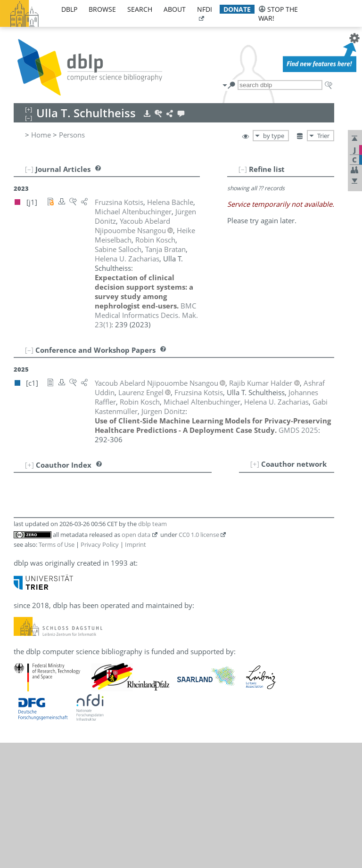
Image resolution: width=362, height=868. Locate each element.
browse (102, 9)
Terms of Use (57, 544)
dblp (69, 9)
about (175, 9)
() (146, 315)
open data (136, 535)
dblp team (152, 524)
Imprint (136, 544)
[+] (255, 464)
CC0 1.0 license (199, 535)
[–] (243, 169)
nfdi (205, 9)
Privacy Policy (100, 544)
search (140, 9)
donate (237, 9)
